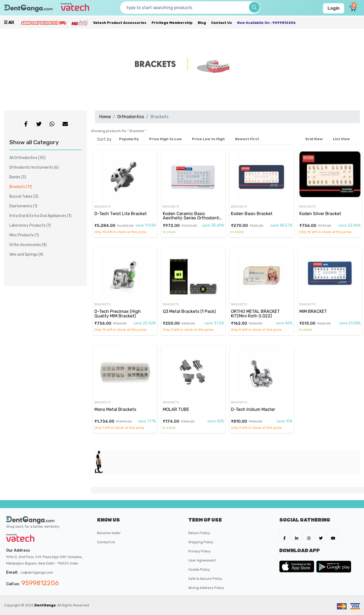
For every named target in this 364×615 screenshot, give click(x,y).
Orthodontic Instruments (34, 167)
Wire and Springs (26, 254)
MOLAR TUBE (176, 409)
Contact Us (222, 23)
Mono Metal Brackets (115, 409)
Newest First (247, 139)
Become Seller (109, 533)
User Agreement (202, 560)
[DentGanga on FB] (285, 535)
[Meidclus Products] (80, 23)
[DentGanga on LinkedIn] (297, 535)
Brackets (103, 207)
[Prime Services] (43, 23)
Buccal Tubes (24, 196)
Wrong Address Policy (206, 588)
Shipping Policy (201, 542)
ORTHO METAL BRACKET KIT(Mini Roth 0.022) (255, 314)
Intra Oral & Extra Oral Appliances (40, 216)
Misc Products (24, 235)
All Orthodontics (27, 158)
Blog (202, 23)
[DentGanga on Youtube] (333, 535)
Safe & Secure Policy (205, 579)
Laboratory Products (30, 225)
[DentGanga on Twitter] (321, 535)
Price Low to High (208, 139)
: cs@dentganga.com (36, 572)
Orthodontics (131, 117)
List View (341, 139)
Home (105, 117)
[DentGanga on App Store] (298, 566)
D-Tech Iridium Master (253, 409)
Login (334, 8)
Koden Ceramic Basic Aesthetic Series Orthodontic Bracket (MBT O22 (192, 218)
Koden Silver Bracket (320, 214)
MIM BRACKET (313, 311)
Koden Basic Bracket (252, 214)
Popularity (129, 139)
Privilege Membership (172, 23)
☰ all (9, 22)
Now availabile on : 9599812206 (266, 23)
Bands (18, 177)
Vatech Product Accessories (120, 23)
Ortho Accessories (28, 245)
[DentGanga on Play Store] (334, 566)
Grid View (314, 139)
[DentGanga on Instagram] (309, 535)
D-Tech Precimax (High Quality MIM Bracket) (118, 314)
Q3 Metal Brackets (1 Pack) (189, 311)
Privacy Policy (199, 551)
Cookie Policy (199, 569)
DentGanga (45, 605)
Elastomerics (23, 206)
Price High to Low (166, 139)
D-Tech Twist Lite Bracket (121, 214)
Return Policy (199, 533)
